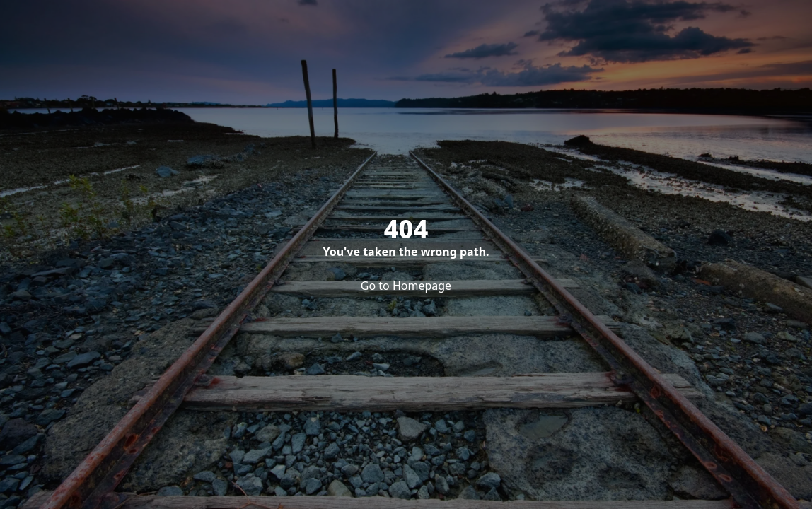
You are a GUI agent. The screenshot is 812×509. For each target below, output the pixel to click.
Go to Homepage (406, 286)
